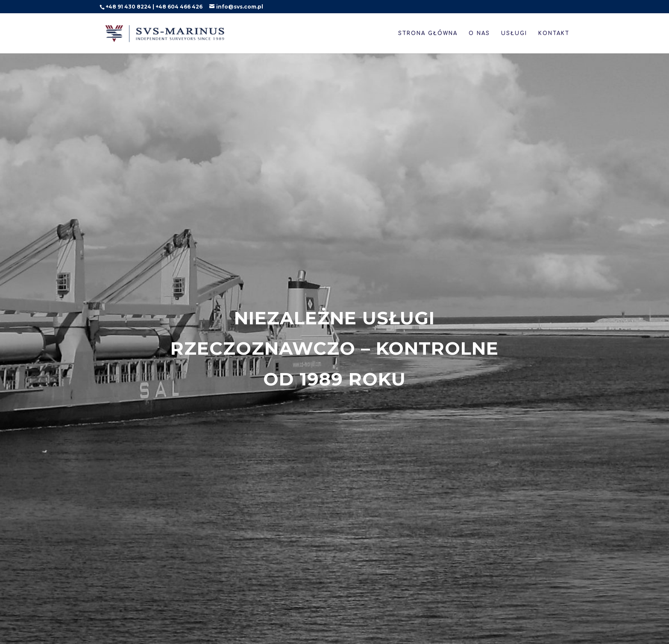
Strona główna (428, 33)
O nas (479, 33)
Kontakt (554, 33)
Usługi (514, 33)
